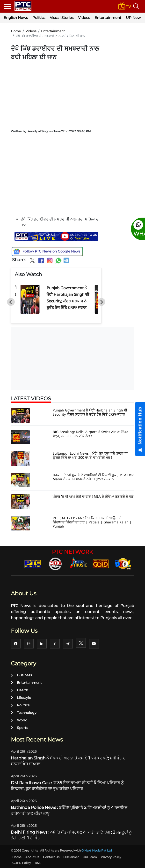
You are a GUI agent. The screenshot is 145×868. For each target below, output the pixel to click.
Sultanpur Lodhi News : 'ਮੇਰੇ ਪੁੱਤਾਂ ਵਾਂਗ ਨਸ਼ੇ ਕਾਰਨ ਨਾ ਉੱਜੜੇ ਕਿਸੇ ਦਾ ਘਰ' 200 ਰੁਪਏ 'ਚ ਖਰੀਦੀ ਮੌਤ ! (90, 455)
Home (16, 31)
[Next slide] (101, 302)
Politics (39, 18)
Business (21, 675)
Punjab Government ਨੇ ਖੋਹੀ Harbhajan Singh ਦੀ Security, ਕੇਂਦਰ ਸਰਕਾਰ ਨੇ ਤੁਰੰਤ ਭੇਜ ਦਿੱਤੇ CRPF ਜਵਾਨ (90, 412)
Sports (19, 728)
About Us (32, 857)
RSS (38, 863)
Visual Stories (62, 18)
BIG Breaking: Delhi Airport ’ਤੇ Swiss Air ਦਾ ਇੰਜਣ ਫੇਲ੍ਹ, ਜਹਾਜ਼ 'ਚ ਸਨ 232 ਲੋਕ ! (90, 434)
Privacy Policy (111, 857)
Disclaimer (71, 857)
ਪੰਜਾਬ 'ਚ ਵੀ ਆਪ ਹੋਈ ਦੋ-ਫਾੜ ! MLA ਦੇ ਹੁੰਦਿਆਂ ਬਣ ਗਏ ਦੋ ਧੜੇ (93, 496)
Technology (24, 713)
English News (16, 18)
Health (19, 690)
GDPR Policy (22, 863)
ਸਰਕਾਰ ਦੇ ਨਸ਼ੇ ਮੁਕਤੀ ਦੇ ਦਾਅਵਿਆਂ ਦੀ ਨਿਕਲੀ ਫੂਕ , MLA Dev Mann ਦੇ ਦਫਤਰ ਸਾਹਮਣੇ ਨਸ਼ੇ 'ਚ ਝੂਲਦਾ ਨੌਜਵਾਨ (93, 477)
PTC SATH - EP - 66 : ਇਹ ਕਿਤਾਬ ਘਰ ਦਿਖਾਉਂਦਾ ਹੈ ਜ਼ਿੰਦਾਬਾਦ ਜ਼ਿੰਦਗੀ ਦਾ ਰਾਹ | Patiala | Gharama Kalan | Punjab (92, 522)
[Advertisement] (56, 93)
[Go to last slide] (11, 302)
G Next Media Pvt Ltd (97, 850)
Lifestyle (21, 698)
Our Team (90, 857)
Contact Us (51, 857)
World (19, 720)
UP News (134, 18)
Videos (84, 18)
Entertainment (108, 18)
